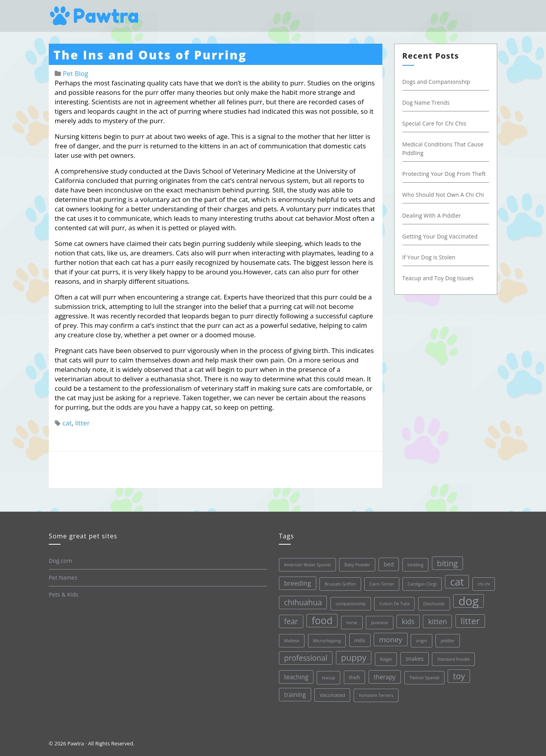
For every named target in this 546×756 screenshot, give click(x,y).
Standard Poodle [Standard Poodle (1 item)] (453, 659)
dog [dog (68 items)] (469, 601)
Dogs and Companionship (436, 82)
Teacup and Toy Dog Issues (438, 278)
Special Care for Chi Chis (434, 123)
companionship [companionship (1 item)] (351, 604)
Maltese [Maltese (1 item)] (292, 641)
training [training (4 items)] (295, 695)
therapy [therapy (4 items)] (385, 677)
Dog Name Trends (426, 103)
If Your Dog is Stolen (429, 257)
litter (82, 423)
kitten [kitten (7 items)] (437, 621)
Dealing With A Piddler (432, 215)
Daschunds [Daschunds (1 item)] (434, 604)
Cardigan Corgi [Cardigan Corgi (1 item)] (422, 584)
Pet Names (63, 578)
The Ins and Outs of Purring (150, 55)
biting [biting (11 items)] (447, 563)
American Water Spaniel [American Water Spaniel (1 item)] (307, 565)
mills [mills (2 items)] (360, 640)
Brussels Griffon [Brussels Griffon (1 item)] (340, 584)
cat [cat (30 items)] (457, 582)
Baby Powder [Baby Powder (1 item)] (357, 565)
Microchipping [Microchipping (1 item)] (327, 641)
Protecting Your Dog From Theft (444, 174)
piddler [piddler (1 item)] (447, 641)
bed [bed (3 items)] (389, 564)
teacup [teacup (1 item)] (328, 678)
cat (67, 423)
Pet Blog (75, 73)
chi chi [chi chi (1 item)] (484, 584)
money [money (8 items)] (390, 639)
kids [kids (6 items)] (408, 621)
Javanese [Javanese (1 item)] (380, 623)
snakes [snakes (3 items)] (415, 659)
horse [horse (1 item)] (352, 623)
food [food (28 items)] (322, 620)
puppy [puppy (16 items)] (354, 657)
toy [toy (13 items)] (459, 676)
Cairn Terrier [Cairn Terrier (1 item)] (382, 584)
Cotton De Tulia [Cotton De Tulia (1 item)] (394, 604)
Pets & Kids (64, 594)
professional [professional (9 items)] (306, 658)
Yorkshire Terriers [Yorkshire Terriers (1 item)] (376, 695)
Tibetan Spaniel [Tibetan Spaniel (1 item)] (424, 678)
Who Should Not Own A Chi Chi (443, 195)
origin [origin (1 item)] (421, 641)
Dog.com (60, 561)
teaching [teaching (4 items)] (296, 677)
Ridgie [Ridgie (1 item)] (386, 659)
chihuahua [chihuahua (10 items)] (303, 602)
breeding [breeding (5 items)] (298, 583)
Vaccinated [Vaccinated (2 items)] (332, 695)
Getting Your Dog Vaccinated (440, 236)
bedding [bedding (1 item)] (416, 565)
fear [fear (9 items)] (291, 621)
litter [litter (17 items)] (470, 621)
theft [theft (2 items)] (355, 677)
